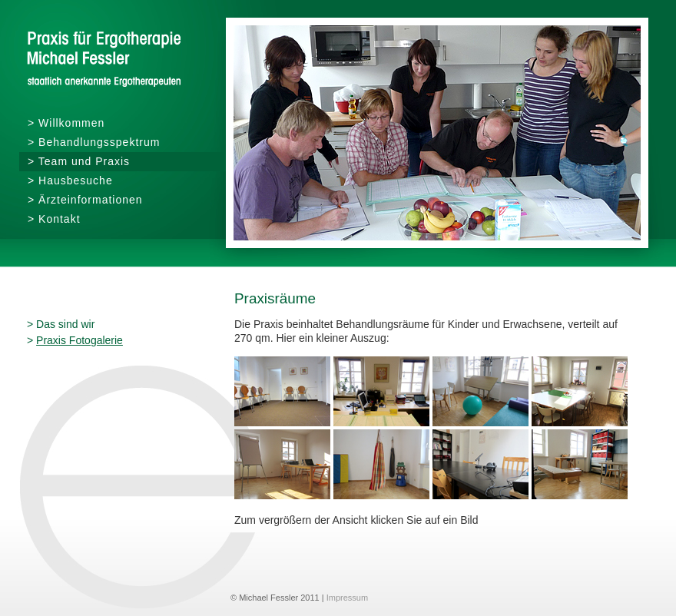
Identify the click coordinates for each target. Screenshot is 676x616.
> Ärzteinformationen (85, 200)
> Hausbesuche (70, 180)
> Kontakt (54, 219)
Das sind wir (65, 324)
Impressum (347, 598)
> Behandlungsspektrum (94, 142)
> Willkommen (66, 123)
